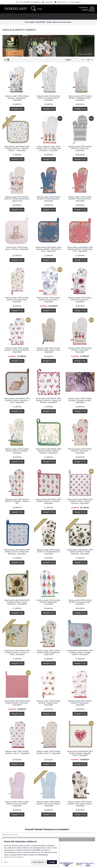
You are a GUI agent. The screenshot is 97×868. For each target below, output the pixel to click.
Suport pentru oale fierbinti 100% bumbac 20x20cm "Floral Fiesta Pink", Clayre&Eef (80, 249)
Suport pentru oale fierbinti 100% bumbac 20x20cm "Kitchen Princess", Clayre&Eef (80, 501)
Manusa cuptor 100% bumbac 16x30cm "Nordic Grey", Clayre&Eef (80, 148)
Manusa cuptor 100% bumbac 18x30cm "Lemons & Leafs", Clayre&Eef (80, 602)
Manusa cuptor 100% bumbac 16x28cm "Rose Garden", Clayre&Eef (48, 300)
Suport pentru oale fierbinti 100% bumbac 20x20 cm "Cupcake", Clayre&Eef (48, 501)
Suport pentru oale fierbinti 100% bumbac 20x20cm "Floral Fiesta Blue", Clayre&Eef (48, 249)
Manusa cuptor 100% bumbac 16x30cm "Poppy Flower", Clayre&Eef (48, 703)
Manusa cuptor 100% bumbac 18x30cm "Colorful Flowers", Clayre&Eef (48, 98)
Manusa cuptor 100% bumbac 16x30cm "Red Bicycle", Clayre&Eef (80, 703)
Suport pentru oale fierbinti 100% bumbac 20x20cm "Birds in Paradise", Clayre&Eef (48, 451)
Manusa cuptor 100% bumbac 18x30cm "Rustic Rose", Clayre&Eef (80, 300)
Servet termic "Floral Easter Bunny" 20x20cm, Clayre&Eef (17, 248)
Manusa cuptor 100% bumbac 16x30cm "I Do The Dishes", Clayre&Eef (17, 804)
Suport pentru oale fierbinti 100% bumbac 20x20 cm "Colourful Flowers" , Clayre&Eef (17, 148)
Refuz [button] (6, 862)
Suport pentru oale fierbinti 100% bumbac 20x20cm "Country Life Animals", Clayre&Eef (48, 400)
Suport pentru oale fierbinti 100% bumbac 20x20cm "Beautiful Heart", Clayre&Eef (80, 753)
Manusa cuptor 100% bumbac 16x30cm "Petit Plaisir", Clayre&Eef (80, 350)
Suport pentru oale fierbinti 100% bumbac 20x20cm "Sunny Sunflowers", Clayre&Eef (17, 602)
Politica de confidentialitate (14, 857)
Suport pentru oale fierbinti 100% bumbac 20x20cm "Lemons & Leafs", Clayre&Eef (17, 652)
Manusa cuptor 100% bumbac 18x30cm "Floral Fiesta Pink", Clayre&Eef (80, 199)
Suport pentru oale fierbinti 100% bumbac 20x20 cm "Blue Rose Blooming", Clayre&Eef (17, 552)
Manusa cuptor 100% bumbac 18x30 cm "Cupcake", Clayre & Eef (17, 501)
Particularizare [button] (38, 862)
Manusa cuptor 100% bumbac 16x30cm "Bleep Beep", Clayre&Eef (48, 602)
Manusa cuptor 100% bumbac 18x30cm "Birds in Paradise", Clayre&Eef (17, 451)
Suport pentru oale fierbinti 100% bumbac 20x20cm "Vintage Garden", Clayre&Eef (80, 652)
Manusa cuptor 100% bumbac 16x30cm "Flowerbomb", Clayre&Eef (17, 98)
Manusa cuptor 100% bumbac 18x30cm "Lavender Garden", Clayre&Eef (80, 400)
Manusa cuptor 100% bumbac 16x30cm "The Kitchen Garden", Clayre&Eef (80, 804)
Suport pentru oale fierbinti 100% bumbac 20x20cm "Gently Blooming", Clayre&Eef (80, 552)
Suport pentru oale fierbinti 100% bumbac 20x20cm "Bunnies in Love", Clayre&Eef (17, 400)
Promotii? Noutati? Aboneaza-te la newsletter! (47, 829)
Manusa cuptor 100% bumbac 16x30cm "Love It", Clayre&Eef (17, 752)
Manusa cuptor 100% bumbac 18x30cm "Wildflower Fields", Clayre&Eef (80, 98)
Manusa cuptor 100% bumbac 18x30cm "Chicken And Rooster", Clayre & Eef (17, 199)
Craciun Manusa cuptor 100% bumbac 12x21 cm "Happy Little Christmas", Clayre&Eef (48, 148)
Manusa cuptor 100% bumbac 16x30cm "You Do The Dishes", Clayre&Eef (48, 804)
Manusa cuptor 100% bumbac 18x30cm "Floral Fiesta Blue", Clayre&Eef (48, 199)
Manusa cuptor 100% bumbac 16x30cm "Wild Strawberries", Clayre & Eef (48, 652)
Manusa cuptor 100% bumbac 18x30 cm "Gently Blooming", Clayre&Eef (48, 552)
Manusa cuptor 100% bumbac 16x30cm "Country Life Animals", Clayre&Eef (17, 350)
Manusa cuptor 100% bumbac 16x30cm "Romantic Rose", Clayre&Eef (17, 300)
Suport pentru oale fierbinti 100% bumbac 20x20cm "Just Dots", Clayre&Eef (17, 703)
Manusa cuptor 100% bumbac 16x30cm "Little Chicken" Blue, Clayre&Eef (48, 350)
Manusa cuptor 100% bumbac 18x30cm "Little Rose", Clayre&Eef (80, 451)
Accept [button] (52, 862)
